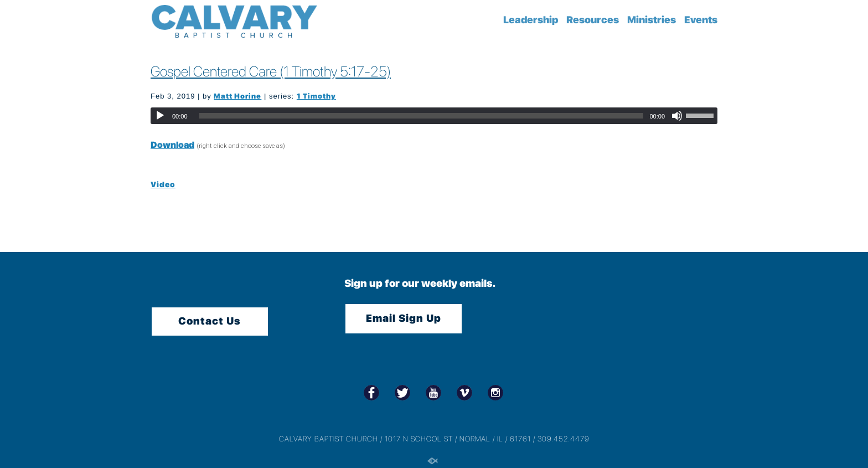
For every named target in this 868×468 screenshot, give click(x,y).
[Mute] (677, 116)
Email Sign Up (404, 318)
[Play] (160, 116)
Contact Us (210, 321)
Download (172, 145)
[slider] (422, 116)
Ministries (652, 20)
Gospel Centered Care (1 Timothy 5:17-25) (271, 71)
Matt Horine (237, 96)
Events (701, 20)
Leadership (531, 20)
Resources (593, 20)
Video (163, 184)
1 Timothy (316, 96)
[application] (434, 116)
